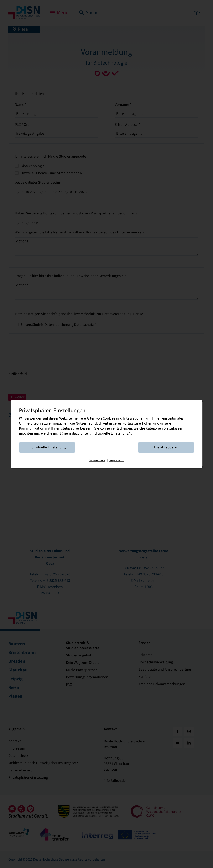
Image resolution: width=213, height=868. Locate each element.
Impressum (117, 460)
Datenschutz (97, 460)
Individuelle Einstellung (47, 447)
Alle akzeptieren (166, 447)
